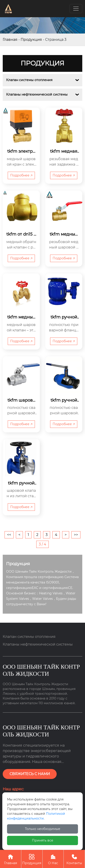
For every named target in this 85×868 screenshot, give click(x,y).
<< (9, 535)
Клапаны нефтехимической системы (37, 94)
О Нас (53, 859)
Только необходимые (43, 829)
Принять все (43, 840)
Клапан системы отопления (29, 80)
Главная (10, 40)
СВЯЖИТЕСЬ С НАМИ (30, 774)
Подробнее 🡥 (21, 175)
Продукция (31, 40)
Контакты (74, 859)
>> (76, 535)
